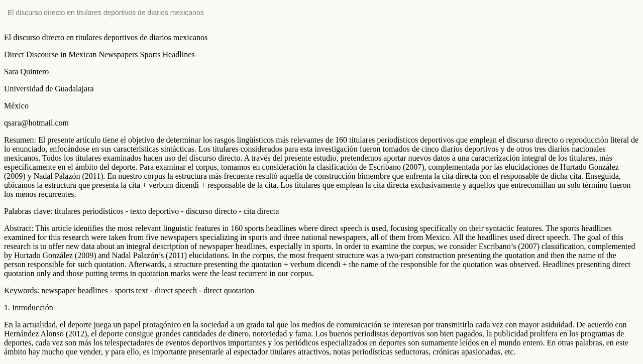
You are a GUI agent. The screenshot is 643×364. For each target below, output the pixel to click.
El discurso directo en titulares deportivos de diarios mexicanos (106, 13)
